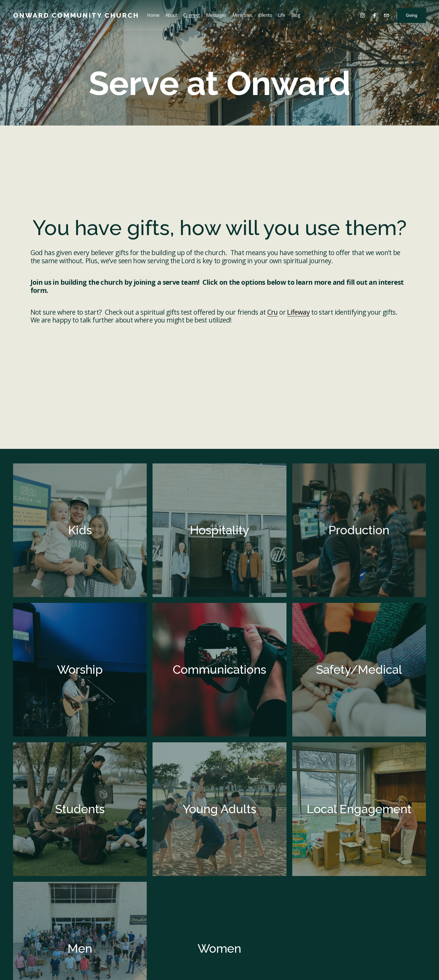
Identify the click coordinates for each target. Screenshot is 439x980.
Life (282, 15)
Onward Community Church (76, 15)
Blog (296, 15)
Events (265, 15)
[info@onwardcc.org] (386, 15)
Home (153, 15)
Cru (273, 312)
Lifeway (298, 312)
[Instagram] (363, 15)
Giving (412, 15)
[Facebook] (375, 15)
